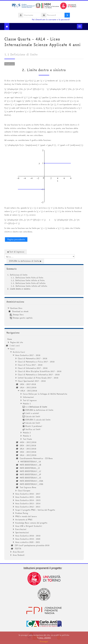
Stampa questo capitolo (21, 318)
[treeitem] (44, 313)
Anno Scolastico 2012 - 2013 (28, 507)
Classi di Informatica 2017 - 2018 (33, 368)
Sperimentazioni (22, 532)
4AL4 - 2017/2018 (29, 391)
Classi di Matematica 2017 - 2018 (32, 358)
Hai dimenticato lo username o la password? (51, 20)
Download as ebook (19, 311)
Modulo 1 (27, 404)
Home (10, 339)
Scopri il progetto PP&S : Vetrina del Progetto (35, 510)
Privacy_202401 (44, 638)
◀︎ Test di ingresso (16, 252)
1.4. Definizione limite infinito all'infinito (29, 286)
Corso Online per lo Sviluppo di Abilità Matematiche (45, 394)
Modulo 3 (27, 436)
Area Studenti (19, 555)
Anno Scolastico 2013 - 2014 (28, 503)
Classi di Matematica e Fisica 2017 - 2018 (36, 362)
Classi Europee (24, 491)
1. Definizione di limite (17, 275)
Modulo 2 (27, 433)
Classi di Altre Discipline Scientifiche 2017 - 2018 (40, 371)
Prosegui (44, 641)
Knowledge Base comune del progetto (31, 523)
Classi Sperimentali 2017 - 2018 (32, 381)
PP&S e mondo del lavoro (26, 516)
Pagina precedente (16, 239)
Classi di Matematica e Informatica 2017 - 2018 (39, 375)
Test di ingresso (30, 400)
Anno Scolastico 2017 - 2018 (28, 355)
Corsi (12, 349)
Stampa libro (17, 315)
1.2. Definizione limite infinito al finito (28, 280)
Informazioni (28, 397)
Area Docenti (18, 552)
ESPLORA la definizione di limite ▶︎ (25, 261)
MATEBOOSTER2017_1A (31, 462)
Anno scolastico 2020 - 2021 (28, 542)
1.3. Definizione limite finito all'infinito (28, 283)
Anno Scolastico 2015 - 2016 (28, 497)
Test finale (27, 439)
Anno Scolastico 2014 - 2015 (28, 500)
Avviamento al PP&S (24, 520)
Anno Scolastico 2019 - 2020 (28, 539)
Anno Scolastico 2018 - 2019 (28, 536)
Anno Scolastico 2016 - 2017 (28, 494)
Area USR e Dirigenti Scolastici (29, 526)
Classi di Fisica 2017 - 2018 (30, 365)
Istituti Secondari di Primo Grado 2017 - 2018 (38, 378)
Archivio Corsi (19, 352)
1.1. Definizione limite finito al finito (27, 278)
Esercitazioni (21, 529)
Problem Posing (22, 513)
